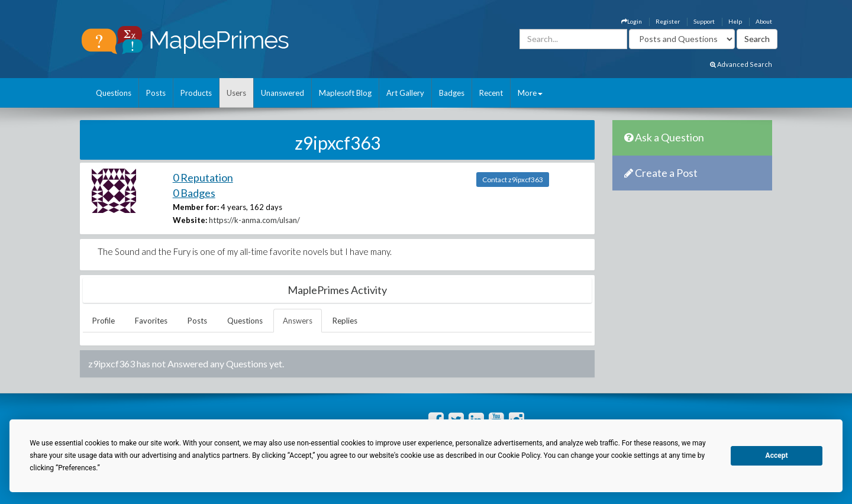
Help (735, 21)
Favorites (151, 321)
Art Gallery (405, 93)
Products (196, 93)
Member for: (196, 207)
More (530, 93)
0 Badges (194, 193)
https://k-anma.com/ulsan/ (254, 220)
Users (236, 93)
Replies (345, 321)
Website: (190, 220)
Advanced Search (741, 64)
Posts (156, 93)
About (764, 21)
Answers (298, 321)
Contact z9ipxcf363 (513, 180)
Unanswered (283, 93)
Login (632, 21)
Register (668, 21)
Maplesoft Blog (345, 93)
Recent (491, 93)
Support (704, 21)
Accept (777, 455)
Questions (114, 93)
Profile (104, 321)
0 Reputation (203, 177)
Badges (452, 93)
